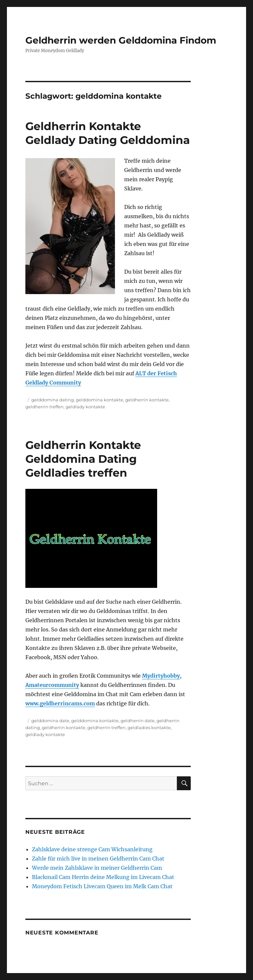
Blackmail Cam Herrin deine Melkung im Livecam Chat (103, 877)
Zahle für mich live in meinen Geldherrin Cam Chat (98, 859)
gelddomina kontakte (99, 400)
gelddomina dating (53, 400)
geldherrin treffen (44, 407)
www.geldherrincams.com (60, 703)
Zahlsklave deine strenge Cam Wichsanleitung (92, 849)
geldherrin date (138, 721)
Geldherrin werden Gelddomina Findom (121, 40)
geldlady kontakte (85, 407)
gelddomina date (50, 721)
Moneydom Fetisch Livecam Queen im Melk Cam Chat (102, 886)
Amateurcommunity (52, 685)
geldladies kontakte (149, 727)
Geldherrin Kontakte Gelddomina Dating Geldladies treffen (83, 459)
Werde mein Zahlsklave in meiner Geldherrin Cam (97, 868)
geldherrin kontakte (147, 400)
